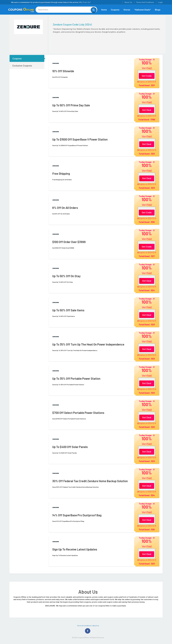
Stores (127, 10)
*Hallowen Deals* (143, 10)
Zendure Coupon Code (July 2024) (72, 24)
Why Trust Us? (85, 2)
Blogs (158, 10)
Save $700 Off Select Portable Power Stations (69, 419)
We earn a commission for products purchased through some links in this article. (45, 2)
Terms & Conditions (84, 626)
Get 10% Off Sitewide (60, 77)
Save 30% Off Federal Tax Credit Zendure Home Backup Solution (76, 487)
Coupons (115, 10)
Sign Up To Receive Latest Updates (65, 555)
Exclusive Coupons (22, 66)
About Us (128, 2)
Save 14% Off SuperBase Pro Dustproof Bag (68, 521)
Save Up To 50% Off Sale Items (64, 316)
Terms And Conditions (145, 2)
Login (160, 2)
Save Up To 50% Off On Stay (63, 282)
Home (104, 10)
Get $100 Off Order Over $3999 (63, 248)
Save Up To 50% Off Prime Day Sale (65, 111)
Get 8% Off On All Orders (61, 214)
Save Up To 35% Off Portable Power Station (68, 384)
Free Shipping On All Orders (62, 180)
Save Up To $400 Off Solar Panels (65, 453)
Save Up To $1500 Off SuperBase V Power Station (70, 145)
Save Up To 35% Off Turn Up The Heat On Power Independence (75, 350)
